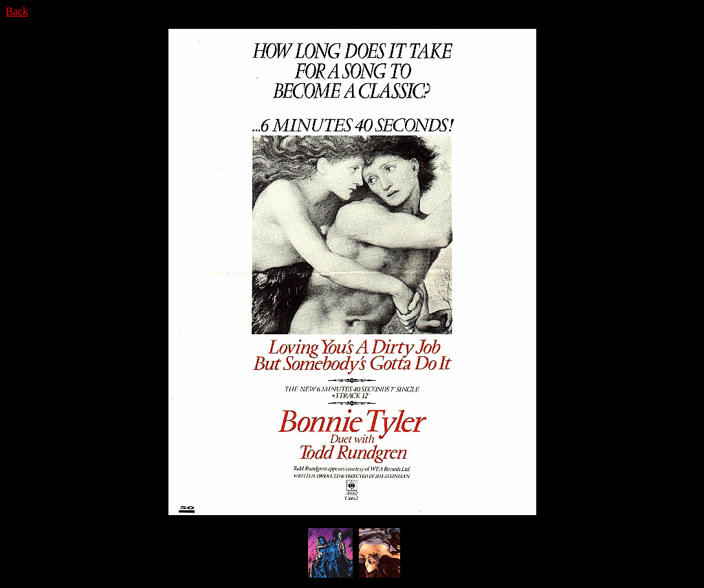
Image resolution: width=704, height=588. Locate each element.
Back (17, 11)
